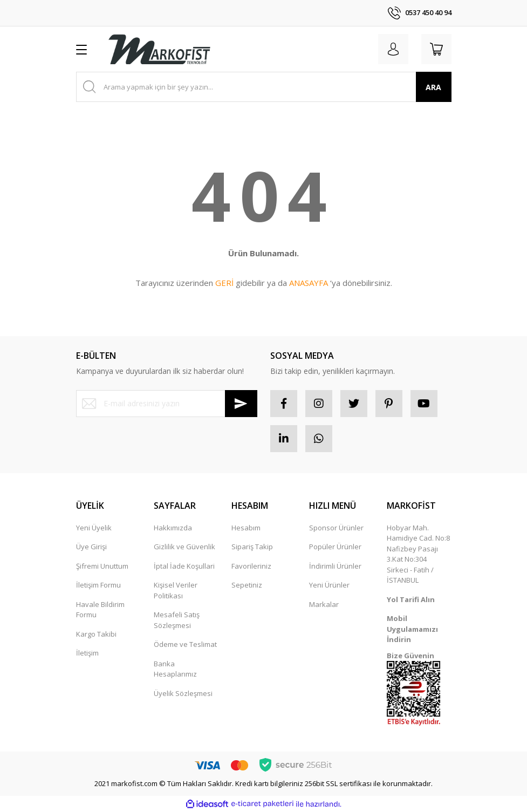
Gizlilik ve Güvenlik (184, 547)
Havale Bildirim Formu (100, 610)
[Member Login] (393, 49)
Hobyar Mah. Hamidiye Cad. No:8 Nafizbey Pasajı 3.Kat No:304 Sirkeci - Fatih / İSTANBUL (418, 554)
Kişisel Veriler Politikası (176, 590)
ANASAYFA (309, 283)
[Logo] (159, 49)
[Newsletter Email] (167, 404)
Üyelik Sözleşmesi (183, 693)
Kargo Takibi (96, 634)
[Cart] (436, 49)
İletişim (87, 653)
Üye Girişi (91, 547)
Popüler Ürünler (335, 547)
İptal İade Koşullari (184, 566)
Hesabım (246, 528)
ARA (433, 87)
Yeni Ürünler (329, 585)
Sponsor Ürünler (336, 528)
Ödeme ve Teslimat (185, 644)
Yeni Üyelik (94, 528)
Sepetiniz (247, 585)
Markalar (324, 604)
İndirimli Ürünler (335, 566)
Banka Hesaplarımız (175, 669)
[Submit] (241, 404)
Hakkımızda (173, 528)
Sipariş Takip (252, 547)
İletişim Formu (98, 585)
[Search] (264, 87)
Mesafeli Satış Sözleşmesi (177, 620)
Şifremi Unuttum (102, 566)
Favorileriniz (251, 566)
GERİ (224, 283)
